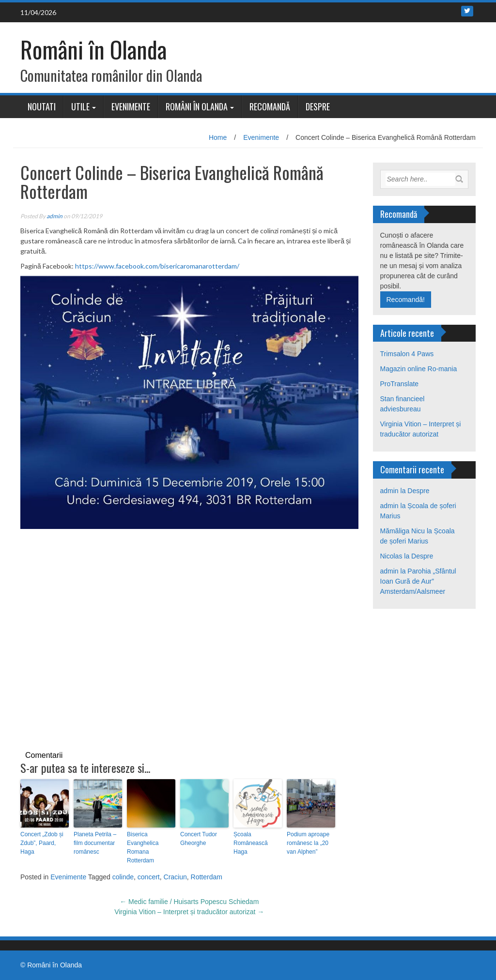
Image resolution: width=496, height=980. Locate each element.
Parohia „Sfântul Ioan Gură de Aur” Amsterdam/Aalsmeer (418, 581)
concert (149, 877)
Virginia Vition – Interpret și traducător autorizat (189, 912)
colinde (123, 877)
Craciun (175, 877)
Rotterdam (207, 877)
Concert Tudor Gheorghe (199, 839)
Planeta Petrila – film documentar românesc (95, 843)
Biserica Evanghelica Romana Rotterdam (143, 847)
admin (54, 216)
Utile (80, 106)
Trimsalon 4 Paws (407, 354)
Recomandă (270, 106)
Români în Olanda (93, 49)
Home (218, 137)
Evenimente (131, 106)
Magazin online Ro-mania (419, 369)
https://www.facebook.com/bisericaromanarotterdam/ (157, 266)
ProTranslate (400, 384)
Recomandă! (406, 300)
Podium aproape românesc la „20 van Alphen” (308, 843)
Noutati (42, 106)
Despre (318, 106)
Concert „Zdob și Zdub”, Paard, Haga (42, 843)
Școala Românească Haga (251, 843)
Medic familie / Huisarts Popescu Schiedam (189, 902)
